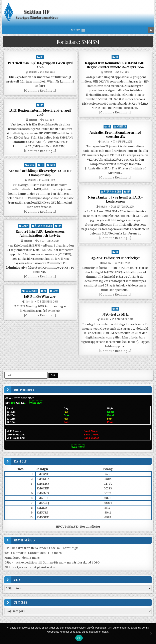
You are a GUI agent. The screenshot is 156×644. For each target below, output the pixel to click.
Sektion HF (37, 12)
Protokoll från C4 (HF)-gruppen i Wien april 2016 (40, 65)
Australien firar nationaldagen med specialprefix (115, 134)
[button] (75, 30)
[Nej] (151, 633)
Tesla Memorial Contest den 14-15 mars (33, 553)
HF (42, 57)
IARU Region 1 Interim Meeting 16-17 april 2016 (40, 112)
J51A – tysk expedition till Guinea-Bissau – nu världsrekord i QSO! (52, 562)
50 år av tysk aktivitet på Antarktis (30, 567)
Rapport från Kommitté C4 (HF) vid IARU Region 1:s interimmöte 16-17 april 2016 (115, 65)
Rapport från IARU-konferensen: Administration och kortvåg (40, 233)
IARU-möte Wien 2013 (40, 296)
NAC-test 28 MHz (115, 314)
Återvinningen (112, 191)
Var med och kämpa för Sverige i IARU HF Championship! (40, 173)
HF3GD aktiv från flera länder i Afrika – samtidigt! (41, 548)
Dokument (31, 291)
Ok (79, 638)
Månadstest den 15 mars (22, 558)
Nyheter (121, 126)
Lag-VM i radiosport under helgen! (115, 258)
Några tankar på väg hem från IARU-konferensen (115, 199)
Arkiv (31, 165)
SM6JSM (33, 72)
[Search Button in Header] (151, 30)
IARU (53, 165)
